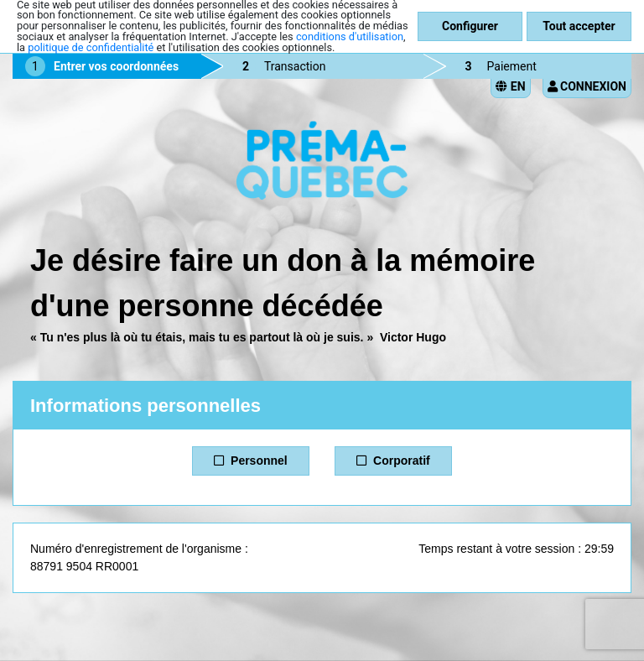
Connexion (587, 86)
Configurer (470, 26)
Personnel (250, 461)
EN (510, 86)
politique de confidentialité (91, 47)
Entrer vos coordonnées (116, 66)
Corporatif (393, 461)
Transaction (295, 66)
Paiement (512, 66)
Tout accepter (579, 26)
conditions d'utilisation (350, 36)
